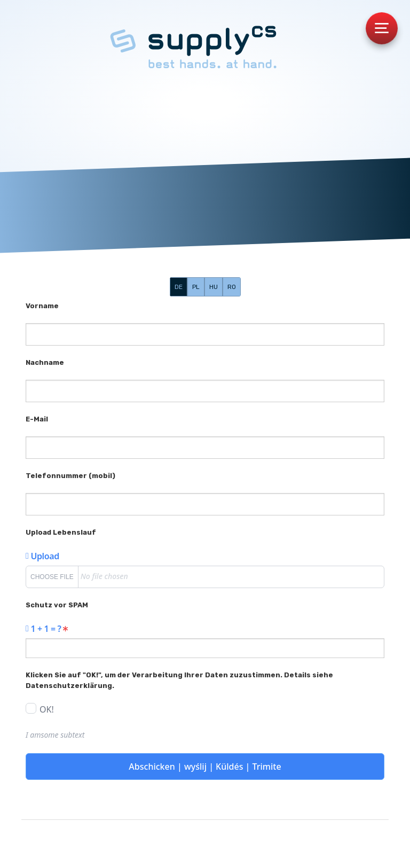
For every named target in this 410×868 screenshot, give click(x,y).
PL (196, 287)
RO (232, 287)
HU (214, 287)
